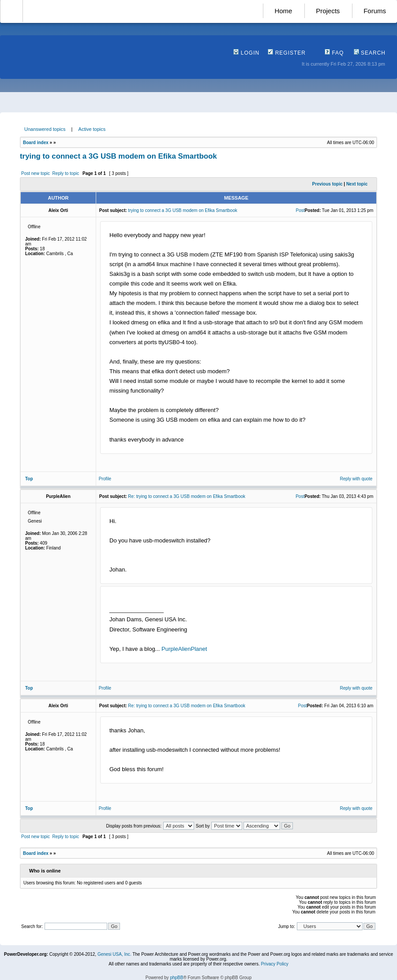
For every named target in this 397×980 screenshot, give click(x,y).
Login (246, 53)
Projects (328, 11)
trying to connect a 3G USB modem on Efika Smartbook (118, 156)
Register (287, 53)
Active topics (92, 129)
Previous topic (328, 184)
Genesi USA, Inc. (114, 954)
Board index (36, 143)
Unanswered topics (45, 129)
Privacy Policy (274, 964)
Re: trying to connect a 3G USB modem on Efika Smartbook (187, 496)
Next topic (357, 184)
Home (283, 11)
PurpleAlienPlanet (184, 649)
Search (370, 53)
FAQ (334, 53)
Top (29, 479)
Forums (375, 11)
